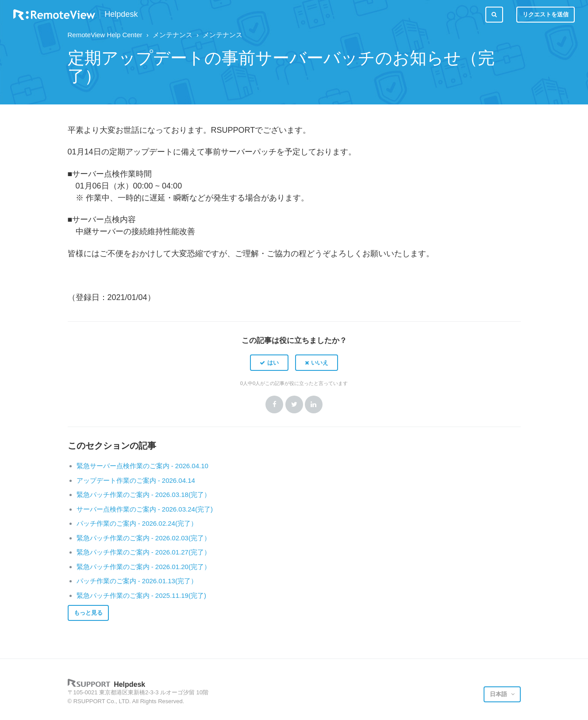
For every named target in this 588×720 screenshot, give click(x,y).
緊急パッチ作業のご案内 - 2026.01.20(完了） (144, 567)
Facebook (274, 404)
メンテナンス (173, 35)
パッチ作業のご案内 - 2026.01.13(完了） (137, 581)
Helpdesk (121, 14)
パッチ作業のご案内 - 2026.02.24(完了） (137, 523)
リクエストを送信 (546, 14)
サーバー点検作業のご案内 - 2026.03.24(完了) (145, 509)
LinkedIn (314, 404)
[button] (269, 362)
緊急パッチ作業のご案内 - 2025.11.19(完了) (141, 595)
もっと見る (88, 613)
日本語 (499, 694)
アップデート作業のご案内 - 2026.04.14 (136, 480)
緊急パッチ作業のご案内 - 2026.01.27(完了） (144, 552)
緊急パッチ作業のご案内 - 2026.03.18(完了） (144, 495)
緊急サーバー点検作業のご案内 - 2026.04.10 (142, 466)
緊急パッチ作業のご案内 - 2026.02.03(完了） (144, 538)
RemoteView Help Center (105, 35)
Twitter (294, 404)
